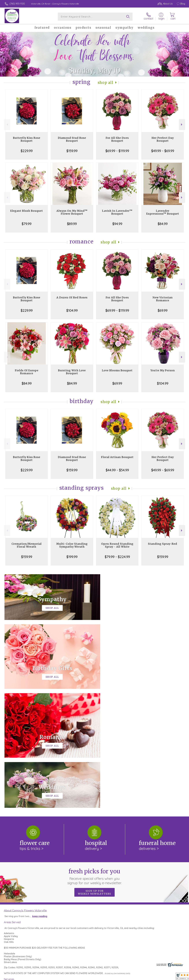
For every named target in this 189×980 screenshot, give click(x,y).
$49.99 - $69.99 (163, 151)
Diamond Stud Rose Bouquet (72, 139)
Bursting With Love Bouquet (72, 372)
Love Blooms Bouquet (117, 370)
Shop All (106, 83)
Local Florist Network (158, 977)
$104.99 (72, 310)
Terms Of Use (118, 977)
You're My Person (163, 370)
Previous (7, 125)
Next (182, 125)
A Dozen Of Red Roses (72, 297)
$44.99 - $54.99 (117, 470)
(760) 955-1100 (17, 4)
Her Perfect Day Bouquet (163, 139)
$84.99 (163, 224)
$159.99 (72, 151)
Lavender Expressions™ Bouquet (163, 212)
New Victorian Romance (163, 299)
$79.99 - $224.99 (117, 557)
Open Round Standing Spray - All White (117, 545)
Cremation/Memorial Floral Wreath (27, 545)
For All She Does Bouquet (117, 139)
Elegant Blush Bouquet (27, 211)
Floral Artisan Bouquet (117, 457)
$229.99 (27, 151)
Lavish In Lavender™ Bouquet (117, 212)
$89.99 (72, 224)
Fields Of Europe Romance (27, 372)
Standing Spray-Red (163, 544)
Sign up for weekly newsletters (94, 773)
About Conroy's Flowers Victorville (25, 791)
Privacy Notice (136, 977)
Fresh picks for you (94, 757)
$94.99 (117, 224)
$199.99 (72, 557)
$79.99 (27, 224)
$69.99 (163, 310)
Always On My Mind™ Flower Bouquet (72, 212)
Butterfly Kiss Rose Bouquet (27, 139)
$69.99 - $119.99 (117, 151)
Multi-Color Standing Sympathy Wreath (72, 545)
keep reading (40, 797)
